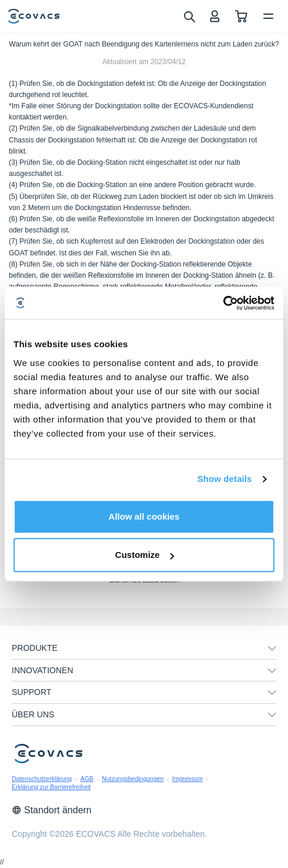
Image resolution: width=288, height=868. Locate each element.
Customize (145, 555)
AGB (87, 779)
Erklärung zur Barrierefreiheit (51, 787)
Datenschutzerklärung (42, 779)
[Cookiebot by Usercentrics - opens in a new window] (223, 303)
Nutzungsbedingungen (133, 779)
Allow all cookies (144, 516)
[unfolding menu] (272, 648)
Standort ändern (52, 810)
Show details (225, 479)
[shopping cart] (241, 16)
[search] (189, 16)
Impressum (187, 779)
